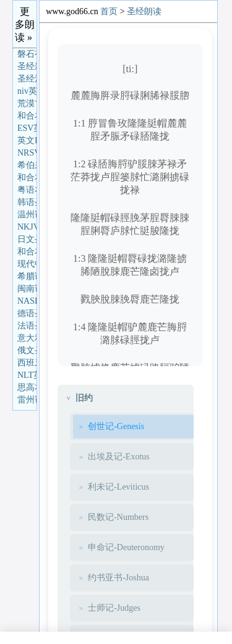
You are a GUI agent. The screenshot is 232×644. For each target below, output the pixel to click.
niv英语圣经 (27, 91)
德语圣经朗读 (27, 313)
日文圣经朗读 (27, 239)
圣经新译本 (27, 66)
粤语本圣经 (27, 190)
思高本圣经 (27, 387)
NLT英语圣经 (27, 375)
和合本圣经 (27, 116)
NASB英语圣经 (27, 301)
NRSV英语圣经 (27, 153)
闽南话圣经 (27, 289)
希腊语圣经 (27, 276)
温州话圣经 (27, 215)
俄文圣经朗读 (27, 350)
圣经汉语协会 (27, 79)
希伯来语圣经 (27, 165)
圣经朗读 (144, 11)
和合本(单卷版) (27, 178)
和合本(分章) (27, 252)
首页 (109, 11)
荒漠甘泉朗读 (27, 103)
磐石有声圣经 (27, 54)
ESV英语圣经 (27, 128)
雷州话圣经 (27, 400)
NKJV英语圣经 (27, 227)
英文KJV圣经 (27, 140)
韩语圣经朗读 (27, 202)
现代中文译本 (27, 264)
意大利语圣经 (27, 338)
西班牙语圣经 (27, 363)
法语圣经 (27, 326)
